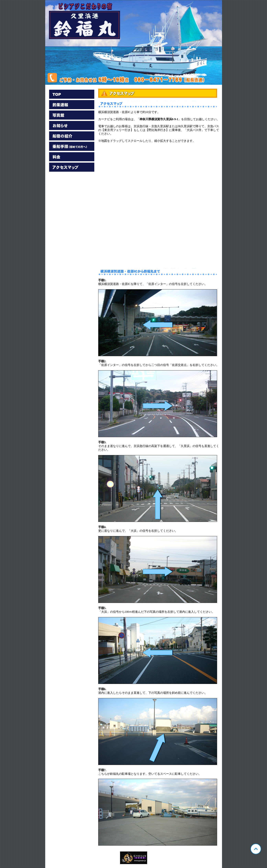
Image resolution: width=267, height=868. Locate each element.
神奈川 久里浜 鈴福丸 (134, 42)
